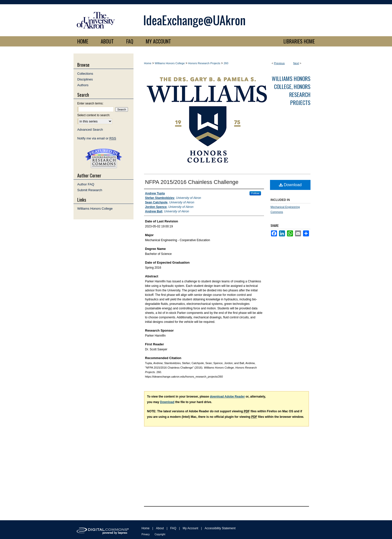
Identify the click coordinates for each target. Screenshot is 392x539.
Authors (83, 85)
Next (296, 63)
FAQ (173, 528)
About (160, 528)
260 (226, 63)
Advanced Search (90, 130)
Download (290, 185)
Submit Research (90, 190)
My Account (190, 528)
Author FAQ (86, 184)
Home (148, 63)
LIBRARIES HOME (299, 41)
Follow (255, 193)
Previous (279, 63)
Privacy (146, 534)
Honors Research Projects (204, 63)
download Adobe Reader (227, 397)
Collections (85, 74)
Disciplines (85, 79)
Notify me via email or (97, 138)
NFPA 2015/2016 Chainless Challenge (192, 182)
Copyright (160, 534)
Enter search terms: (90, 103)
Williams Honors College (170, 63)
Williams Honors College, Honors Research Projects (291, 90)
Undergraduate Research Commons (103, 158)
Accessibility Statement (220, 528)
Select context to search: (94, 115)
